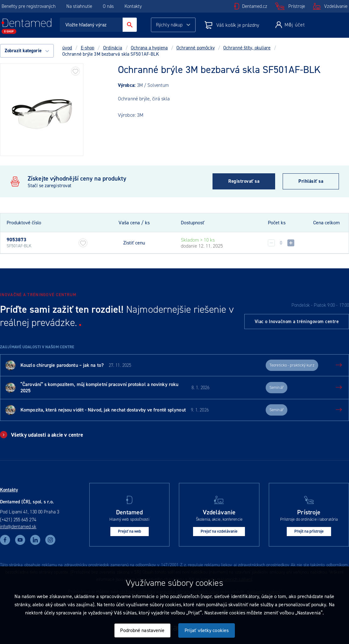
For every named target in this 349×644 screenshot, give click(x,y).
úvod (67, 48)
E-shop (88, 48)
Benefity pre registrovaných (29, 6)
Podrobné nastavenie (142, 630)
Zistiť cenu (134, 243)
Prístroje (297, 6)
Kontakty (133, 6)
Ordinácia (113, 48)
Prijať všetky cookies (207, 630)
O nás (108, 6)
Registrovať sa (244, 181)
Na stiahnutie (80, 6)
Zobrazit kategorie (27, 51)
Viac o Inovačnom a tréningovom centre (297, 322)
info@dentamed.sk (18, 527)
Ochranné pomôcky (196, 48)
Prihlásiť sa (311, 181)
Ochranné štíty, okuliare (247, 48)
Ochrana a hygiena (149, 48)
